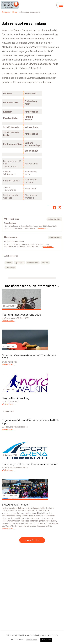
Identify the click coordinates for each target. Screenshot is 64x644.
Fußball (9, 262)
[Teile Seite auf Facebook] (55, 207)
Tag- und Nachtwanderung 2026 (21, 314)
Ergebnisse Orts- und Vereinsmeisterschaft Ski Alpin (31, 422)
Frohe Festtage (10, 223)
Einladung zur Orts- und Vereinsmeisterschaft (30, 464)
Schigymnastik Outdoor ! (14, 241)
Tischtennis (10, 267)
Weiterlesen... (48, 247)
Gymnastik (19, 262)
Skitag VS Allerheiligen (16, 504)
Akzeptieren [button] (46, 640)
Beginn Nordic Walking (16, 398)
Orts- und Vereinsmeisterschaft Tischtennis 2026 (29, 357)
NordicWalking (33, 262)
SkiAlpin (45, 262)
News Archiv (32, 540)
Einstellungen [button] (32, 640)
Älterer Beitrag (11, 237)
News (15, 12)
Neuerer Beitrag (12, 219)
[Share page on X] (60, 207)
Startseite (6, 12)
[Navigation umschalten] (61, 5)
